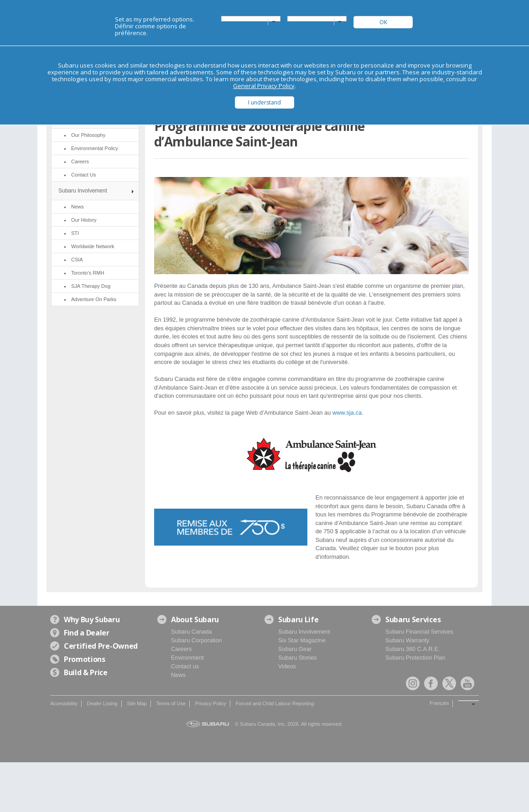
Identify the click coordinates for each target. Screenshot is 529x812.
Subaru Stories (298, 658)
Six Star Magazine (302, 640)
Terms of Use (171, 703)
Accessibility (64, 703)
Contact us (185, 666)
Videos (287, 666)
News (178, 675)
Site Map (137, 703)
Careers (182, 649)
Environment (187, 658)
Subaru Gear (295, 649)
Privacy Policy (211, 703)
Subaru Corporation (197, 640)
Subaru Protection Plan (415, 658)
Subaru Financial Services (419, 632)
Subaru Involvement (83, 191)
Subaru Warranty (407, 640)
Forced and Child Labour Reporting (275, 703)
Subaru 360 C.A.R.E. (413, 649)
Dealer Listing (102, 703)
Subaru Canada (192, 632)
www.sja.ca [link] (347, 413)
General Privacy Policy (264, 86)
